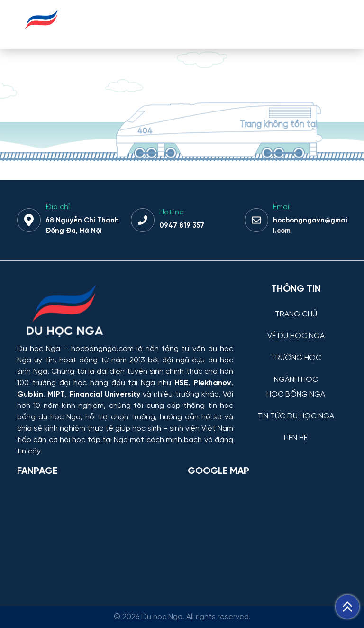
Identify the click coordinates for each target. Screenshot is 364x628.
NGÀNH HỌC (296, 380)
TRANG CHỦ (296, 314)
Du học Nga (39, 349)
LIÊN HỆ (296, 438)
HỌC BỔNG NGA (296, 395)
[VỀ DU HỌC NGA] (296, 329)
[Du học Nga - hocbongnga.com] (41, 35)
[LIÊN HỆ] (296, 431)
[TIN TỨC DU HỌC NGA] (296, 409)
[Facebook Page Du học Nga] (97, 533)
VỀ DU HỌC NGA (296, 336)
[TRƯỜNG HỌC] (296, 351)
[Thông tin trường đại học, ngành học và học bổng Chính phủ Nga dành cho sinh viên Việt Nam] (125, 312)
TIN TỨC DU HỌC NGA (296, 416)
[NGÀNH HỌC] (296, 373)
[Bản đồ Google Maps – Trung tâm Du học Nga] (259, 533)
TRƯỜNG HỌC (296, 358)
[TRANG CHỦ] (296, 307)
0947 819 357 (182, 226)
